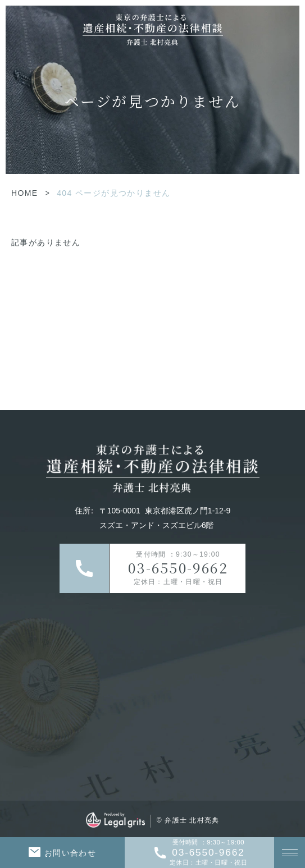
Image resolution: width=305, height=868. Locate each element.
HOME (25, 193)
